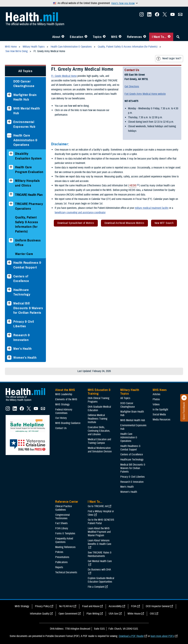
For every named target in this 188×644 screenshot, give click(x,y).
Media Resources (162, 420)
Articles (157, 394)
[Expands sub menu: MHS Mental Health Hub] (9, 108)
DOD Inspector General (158, 606)
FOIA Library (62, 528)
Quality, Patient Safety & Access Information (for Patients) (27, 224)
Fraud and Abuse (91, 606)
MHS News (160, 390)
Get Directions (132, 87)
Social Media (159, 414)
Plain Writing (93, 614)
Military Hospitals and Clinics (28, 183)
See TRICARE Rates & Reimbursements (100, 554)
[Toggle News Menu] (120, 37)
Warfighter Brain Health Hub (25, 97)
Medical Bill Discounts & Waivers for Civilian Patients (28, 308)
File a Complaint (96, 587)
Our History (61, 418)
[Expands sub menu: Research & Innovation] (9, 335)
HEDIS (133, 186)
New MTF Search (164, 223)
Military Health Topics (130, 392)
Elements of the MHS (66, 399)
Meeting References (65, 547)
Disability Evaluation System (28, 156)
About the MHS (65, 390)
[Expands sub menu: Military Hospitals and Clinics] (11, 181)
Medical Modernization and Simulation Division (100, 450)
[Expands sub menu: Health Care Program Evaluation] (11, 167)
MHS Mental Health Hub (27, 111)
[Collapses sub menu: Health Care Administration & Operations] (9, 135)
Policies (59, 552)
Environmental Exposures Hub (24, 124)
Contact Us (61, 428)
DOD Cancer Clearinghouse (24, 84)
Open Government (68, 614)
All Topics (25, 71)
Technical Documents (66, 572)
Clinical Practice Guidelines (63, 508)
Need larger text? (169, 59)
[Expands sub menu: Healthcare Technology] (9, 290)
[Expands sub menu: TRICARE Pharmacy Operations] (11, 204)
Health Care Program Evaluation (29, 170)
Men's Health (23, 349)
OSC (152, 614)
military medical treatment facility (152, 208)
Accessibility (115, 606)
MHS (114, 37)
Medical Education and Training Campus (99, 441)
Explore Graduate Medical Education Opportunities (101, 580)
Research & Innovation (22, 337)
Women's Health (25, 358)
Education (77, 37)
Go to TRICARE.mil (98, 506)
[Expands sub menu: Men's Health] (9, 349)
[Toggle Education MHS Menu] (86, 37)
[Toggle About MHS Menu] (63, 37)
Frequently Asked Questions (64, 540)
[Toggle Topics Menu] (104, 37)
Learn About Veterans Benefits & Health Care (99, 542)
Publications (61, 562)
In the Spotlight (160, 410)
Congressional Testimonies (62, 517)
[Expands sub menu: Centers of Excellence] (9, 276)
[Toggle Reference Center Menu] (145, 37)
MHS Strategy (62, 404)
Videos (156, 404)
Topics (97, 37)
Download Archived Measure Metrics (124, 223)
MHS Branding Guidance (68, 423)
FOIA (134, 606)
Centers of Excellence (21, 279)
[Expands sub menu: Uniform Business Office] (11, 240)
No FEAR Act (66, 606)
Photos (156, 399)
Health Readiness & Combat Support (27, 265)
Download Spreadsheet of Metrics (76, 223)
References (134, 37)
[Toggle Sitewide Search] (178, 37)
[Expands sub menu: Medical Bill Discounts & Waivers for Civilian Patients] (9, 303)
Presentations (62, 557)
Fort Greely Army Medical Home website (145, 94)
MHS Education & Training (99, 392)
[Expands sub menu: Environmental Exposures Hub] (9, 122)
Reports (59, 567)
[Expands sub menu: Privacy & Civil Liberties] (9, 322)
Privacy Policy (42, 606)
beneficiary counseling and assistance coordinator (80, 213)
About (56, 37)
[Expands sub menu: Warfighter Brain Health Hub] (9, 95)
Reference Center (67, 502)
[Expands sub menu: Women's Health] (9, 358)
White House (134, 614)
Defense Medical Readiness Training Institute (98, 419)
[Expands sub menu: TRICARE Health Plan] (11, 194)
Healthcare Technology (22, 292)
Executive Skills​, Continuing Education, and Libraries (99, 431)
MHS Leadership (64, 394)
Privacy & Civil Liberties (24, 324)
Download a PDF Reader (131, 636)
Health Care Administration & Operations (25, 140)
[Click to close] (184, 398)
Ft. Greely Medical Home (64, 76)
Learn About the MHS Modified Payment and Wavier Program (99, 532)
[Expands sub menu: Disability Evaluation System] (11, 154)
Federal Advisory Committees (64, 411)
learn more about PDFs (162, 636)
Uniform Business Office (28, 243)
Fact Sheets (61, 523)
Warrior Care (24, 254)
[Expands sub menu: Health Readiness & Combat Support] (9, 263)
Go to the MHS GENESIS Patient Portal (101, 522)
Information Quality (40, 614)
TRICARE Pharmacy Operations (29, 206)
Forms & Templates (65, 533)
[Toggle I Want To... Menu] (169, 37)
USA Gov (113, 614)
